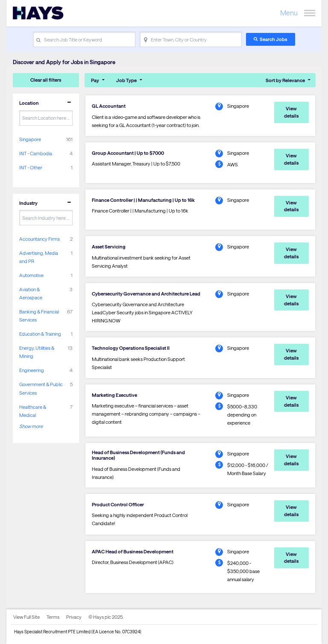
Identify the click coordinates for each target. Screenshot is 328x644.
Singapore (30, 139)
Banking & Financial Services (39, 316)
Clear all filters (46, 80)
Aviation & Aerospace (31, 293)
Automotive (31, 275)
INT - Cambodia (36, 153)
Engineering (32, 370)
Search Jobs (273, 39)
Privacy (74, 617)
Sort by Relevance (285, 80)
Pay (95, 80)
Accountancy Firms (40, 239)
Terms (53, 617)
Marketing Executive (114, 395)
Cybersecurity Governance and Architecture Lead (146, 294)
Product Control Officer (118, 504)
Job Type (126, 80)
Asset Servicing (109, 247)
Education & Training (40, 334)
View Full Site (26, 617)
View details (291, 112)
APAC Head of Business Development (133, 551)
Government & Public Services (41, 388)
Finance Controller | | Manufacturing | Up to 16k (143, 200)
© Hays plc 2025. (106, 617)
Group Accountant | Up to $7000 (128, 153)
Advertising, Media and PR (39, 257)
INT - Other (31, 167)
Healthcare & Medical (33, 411)
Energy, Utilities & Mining (37, 352)
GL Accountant (109, 106)
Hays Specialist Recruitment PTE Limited (52, 632)
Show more (31, 426)
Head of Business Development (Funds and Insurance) (138, 455)
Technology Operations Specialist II (131, 348)
